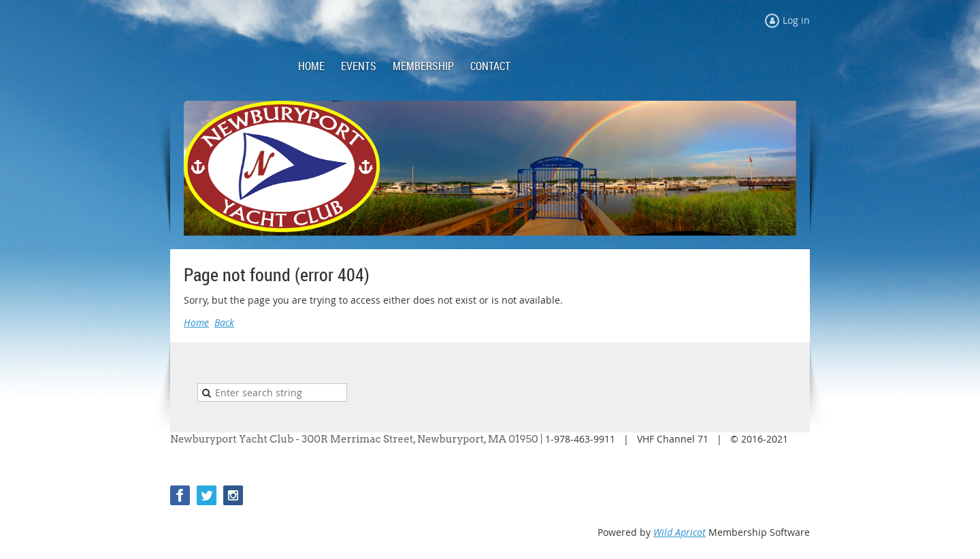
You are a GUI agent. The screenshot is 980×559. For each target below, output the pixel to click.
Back (224, 322)
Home (196, 322)
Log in (796, 20)
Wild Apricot (680, 532)
